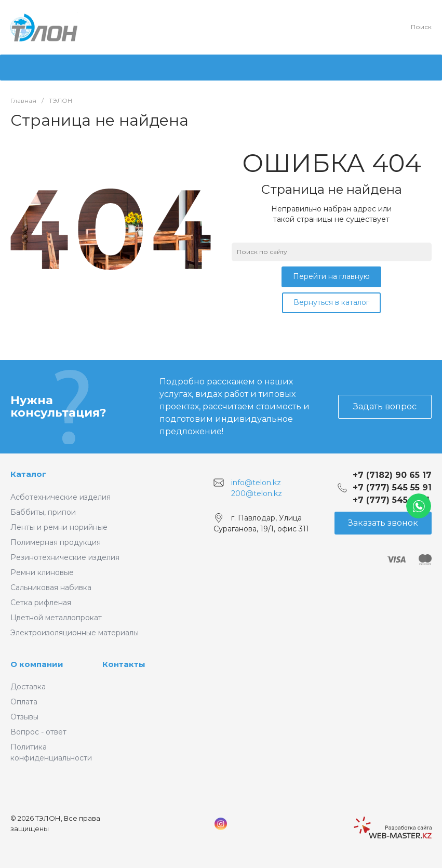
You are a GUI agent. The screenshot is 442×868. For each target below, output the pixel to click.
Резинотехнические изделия (65, 557)
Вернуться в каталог (331, 302)
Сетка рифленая (41, 603)
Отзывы (24, 717)
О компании (37, 664)
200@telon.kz (257, 493)
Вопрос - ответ (38, 732)
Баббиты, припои (43, 512)
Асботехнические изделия (61, 497)
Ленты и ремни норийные (59, 527)
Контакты (124, 664)
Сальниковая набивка (51, 587)
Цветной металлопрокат (56, 618)
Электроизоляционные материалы (75, 633)
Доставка (28, 687)
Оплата (24, 702)
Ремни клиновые (42, 572)
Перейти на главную (331, 276)
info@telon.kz (256, 482)
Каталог (28, 474)
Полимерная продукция (56, 542)
